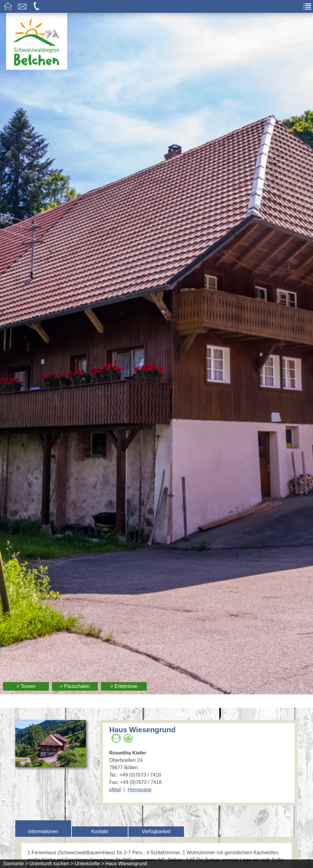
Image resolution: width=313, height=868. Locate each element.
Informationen (43, 831)
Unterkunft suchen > (51, 864)
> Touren (26, 686)
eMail (115, 790)
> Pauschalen (75, 686)
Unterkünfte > (89, 864)
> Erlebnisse (124, 686)
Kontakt (100, 831)
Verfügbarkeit (156, 831)
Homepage (139, 790)
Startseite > (15, 864)
